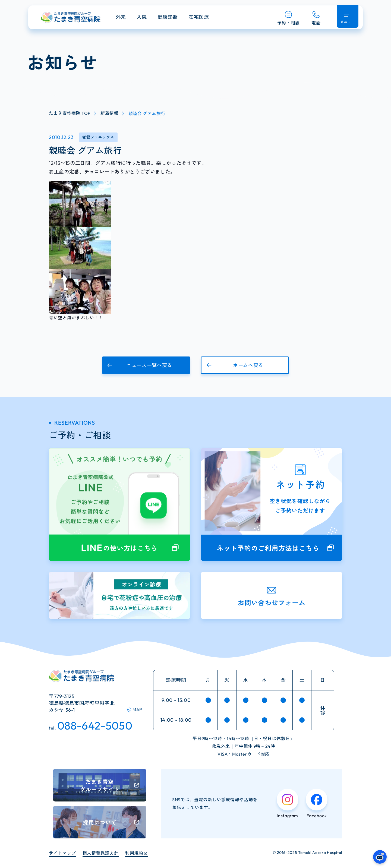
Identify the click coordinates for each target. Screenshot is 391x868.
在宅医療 (199, 17)
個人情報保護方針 (101, 853)
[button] (146, 365)
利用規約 (134, 853)
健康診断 (168, 17)
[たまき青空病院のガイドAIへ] (380, 857)
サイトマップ (62, 853)
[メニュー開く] (348, 16)
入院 (142, 17)
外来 (121, 17)
